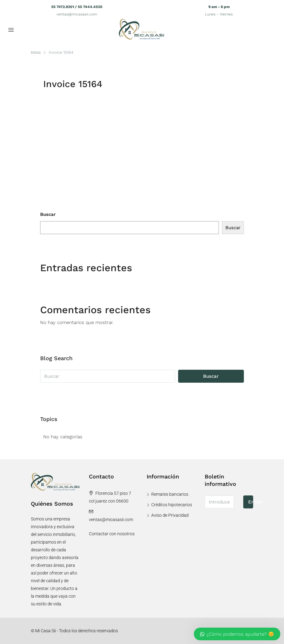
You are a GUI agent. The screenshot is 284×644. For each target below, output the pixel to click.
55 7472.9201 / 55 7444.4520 (77, 7)
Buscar (48, 214)
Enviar (251, 502)
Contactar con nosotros (112, 534)
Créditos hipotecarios (172, 505)
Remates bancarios (170, 494)
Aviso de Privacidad (170, 515)
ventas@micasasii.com (77, 14)
